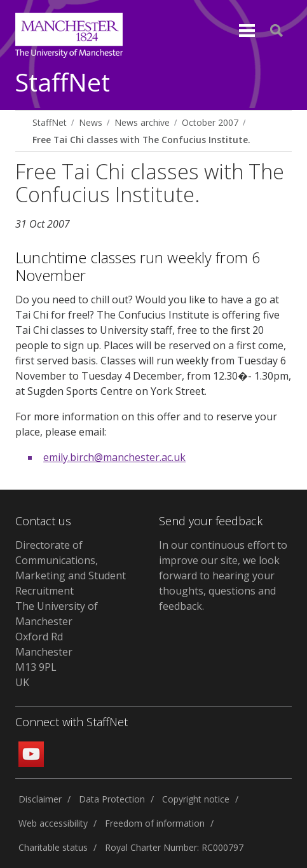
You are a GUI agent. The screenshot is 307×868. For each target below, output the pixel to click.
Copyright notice (196, 799)
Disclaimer (40, 799)
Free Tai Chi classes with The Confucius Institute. (141, 140)
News (91, 122)
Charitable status (53, 847)
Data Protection (112, 799)
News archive (142, 122)
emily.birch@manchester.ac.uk (114, 457)
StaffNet (63, 83)
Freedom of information (155, 823)
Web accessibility (53, 823)
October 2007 (210, 122)
